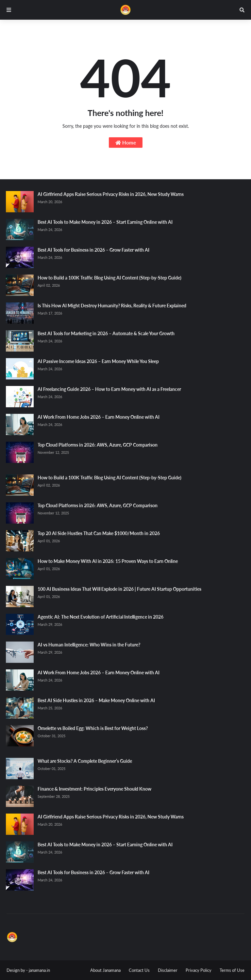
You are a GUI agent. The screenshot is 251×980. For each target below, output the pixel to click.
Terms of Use (232, 970)
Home (126, 143)
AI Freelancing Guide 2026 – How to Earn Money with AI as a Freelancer (109, 389)
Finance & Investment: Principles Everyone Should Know (94, 789)
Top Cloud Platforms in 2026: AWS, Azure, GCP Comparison (98, 445)
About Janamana (105, 970)
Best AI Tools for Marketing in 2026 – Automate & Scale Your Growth (106, 333)
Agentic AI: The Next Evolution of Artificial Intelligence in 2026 (100, 617)
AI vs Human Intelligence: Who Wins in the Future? (89, 645)
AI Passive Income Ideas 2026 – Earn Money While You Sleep (98, 361)
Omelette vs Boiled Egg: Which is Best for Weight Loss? (93, 728)
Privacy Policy (199, 970)
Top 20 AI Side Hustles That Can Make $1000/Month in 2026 (99, 533)
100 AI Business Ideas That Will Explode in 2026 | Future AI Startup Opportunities (119, 589)
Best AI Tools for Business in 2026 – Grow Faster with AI (93, 250)
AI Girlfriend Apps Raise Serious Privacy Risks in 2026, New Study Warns (111, 194)
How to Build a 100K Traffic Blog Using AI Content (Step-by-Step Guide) (109, 278)
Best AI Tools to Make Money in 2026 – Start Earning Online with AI (105, 222)
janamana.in (39, 970)
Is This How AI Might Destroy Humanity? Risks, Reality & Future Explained (112, 306)
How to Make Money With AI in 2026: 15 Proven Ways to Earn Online (108, 561)
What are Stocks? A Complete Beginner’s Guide (85, 761)
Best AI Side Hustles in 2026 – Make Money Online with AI (96, 700)
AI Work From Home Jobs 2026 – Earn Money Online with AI (99, 417)
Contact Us (139, 970)
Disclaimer (168, 970)
